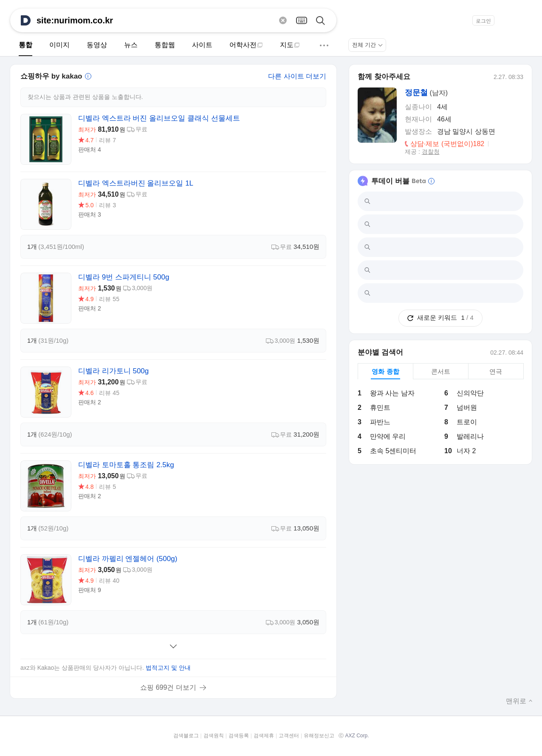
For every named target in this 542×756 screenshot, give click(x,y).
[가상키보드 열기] (302, 20)
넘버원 (467, 408)
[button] (527, 20)
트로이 (467, 422)
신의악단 (470, 393)
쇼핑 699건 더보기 (168, 687)
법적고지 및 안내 (168, 668)
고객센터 (289, 736)
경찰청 (431, 152)
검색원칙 (214, 736)
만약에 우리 (388, 436)
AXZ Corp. (357, 736)
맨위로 (519, 701)
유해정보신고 (319, 736)
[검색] (324, 20)
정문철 (416, 93)
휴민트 (380, 408)
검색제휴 (264, 736)
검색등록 (239, 736)
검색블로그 (186, 736)
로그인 (483, 21)
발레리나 (470, 436)
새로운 (440, 317)
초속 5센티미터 (393, 451)
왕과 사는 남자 (392, 393)
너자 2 (466, 451)
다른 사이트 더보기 (297, 76)
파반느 (380, 422)
